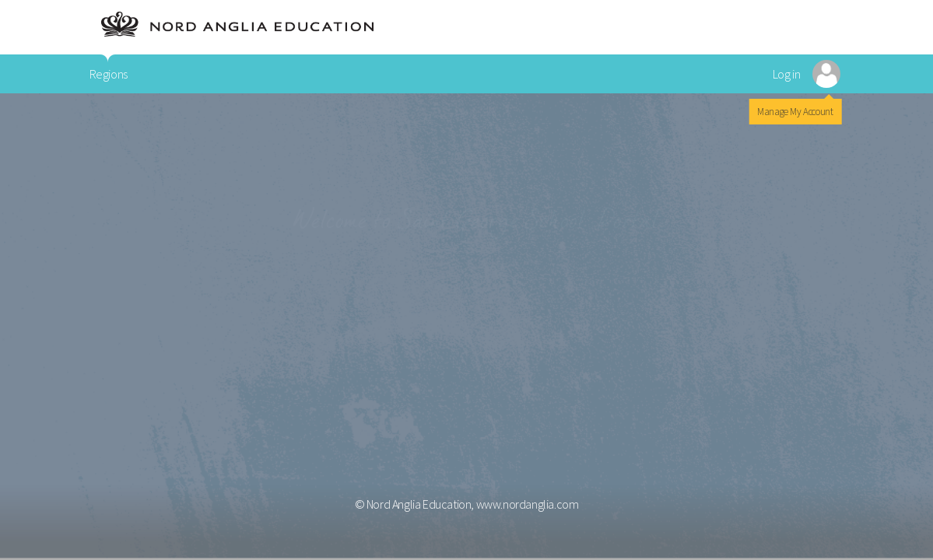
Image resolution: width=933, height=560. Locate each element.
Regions (109, 74)
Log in (787, 74)
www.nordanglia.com (528, 504)
